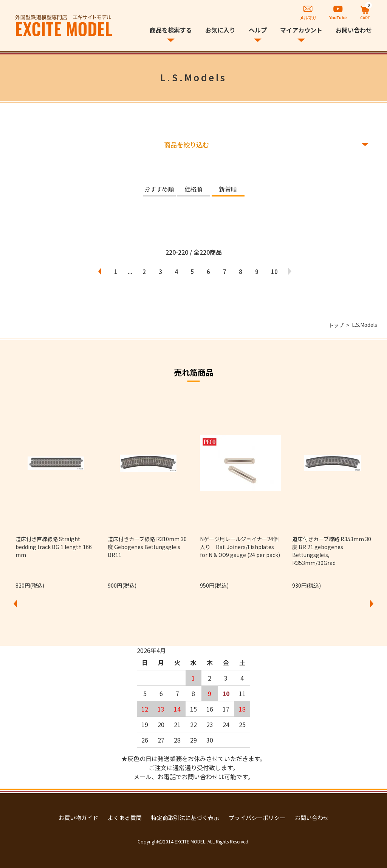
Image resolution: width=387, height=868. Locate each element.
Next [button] (372, 604)
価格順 (193, 190)
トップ (335, 325)
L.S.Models (364, 325)
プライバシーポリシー (257, 818)
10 (284, 272)
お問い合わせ (354, 30)
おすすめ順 (159, 190)
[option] (56, 493)
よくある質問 (125, 818)
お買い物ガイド (78, 818)
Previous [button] (15, 604)
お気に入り (220, 30)
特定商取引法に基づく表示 (185, 818)
